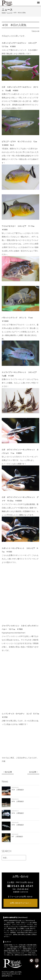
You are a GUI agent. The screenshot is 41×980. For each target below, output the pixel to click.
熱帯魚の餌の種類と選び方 (12, 951)
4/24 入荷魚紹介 (18, 790)
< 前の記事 (8, 772)
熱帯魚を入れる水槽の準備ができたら (26, 955)
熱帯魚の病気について (30, 949)
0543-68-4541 (23, 886)
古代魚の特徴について (10, 945)
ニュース (10, 13)
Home (4, 13)
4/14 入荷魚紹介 (18, 813)
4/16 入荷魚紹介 (18, 801)
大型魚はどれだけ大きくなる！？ (17, 953)
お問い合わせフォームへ (20, 903)
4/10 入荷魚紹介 (18, 825)
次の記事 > (33, 772)
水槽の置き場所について (14, 949)
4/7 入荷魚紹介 (17, 836)
